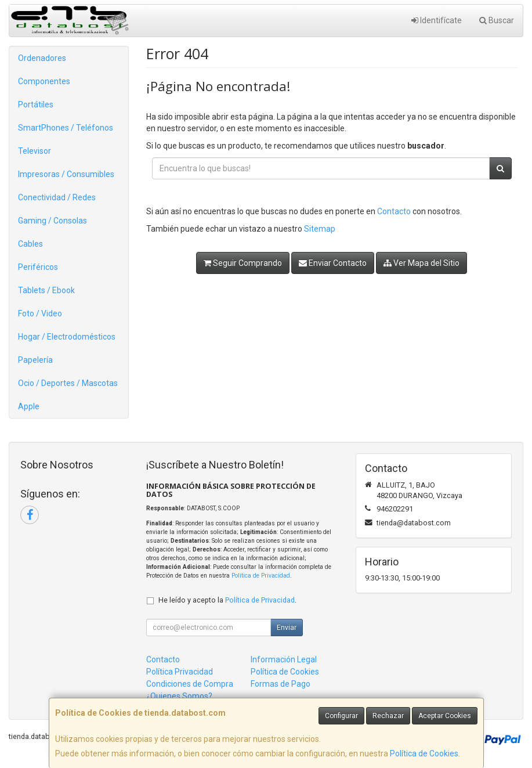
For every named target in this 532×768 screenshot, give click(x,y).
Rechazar (388, 716)
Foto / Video (40, 313)
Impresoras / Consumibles (66, 174)
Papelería (35, 360)
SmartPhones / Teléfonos (66, 128)
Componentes (44, 81)
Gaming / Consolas (53, 221)
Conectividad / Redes (57, 197)
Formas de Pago (281, 684)
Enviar (287, 628)
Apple (29, 406)
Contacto (394, 211)
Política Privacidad (180, 672)
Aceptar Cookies (445, 716)
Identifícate (437, 20)
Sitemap (320, 229)
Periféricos (38, 267)
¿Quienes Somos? (179, 696)
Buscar (497, 20)
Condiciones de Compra (190, 684)
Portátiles (36, 104)
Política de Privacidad (261, 576)
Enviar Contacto (333, 263)
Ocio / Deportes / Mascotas (68, 383)
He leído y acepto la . (227, 600)
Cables (30, 244)
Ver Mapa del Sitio (421, 263)
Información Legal (284, 659)
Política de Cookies (424, 753)
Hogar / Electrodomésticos (67, 337)
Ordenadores (42, 58)
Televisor (35, 151)
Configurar (341, 716)
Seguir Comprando (243, 263)
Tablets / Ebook (46, 290)
